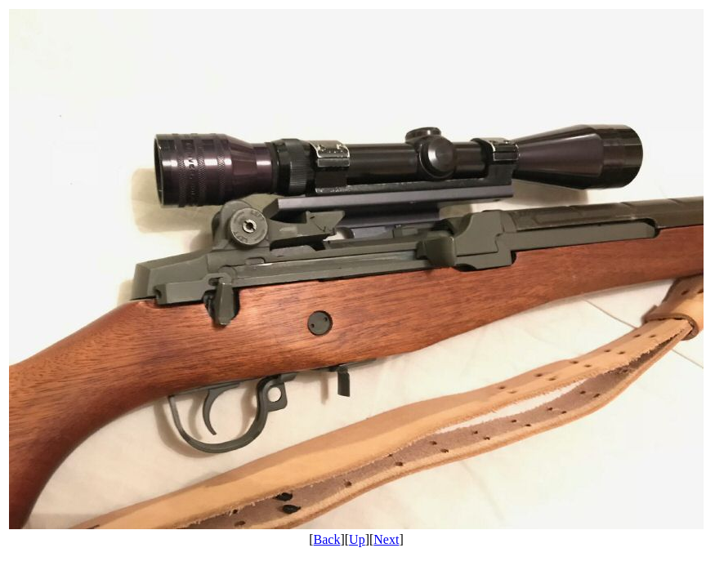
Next (386, 539)
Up (357, 539)
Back (327, 539)
